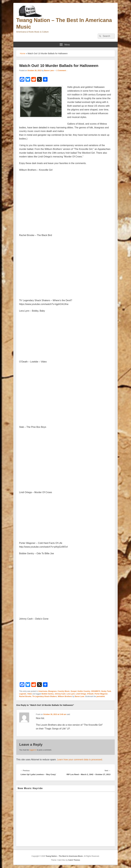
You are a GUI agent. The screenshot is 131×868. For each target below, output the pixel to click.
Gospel (74, 691)
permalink (101, 696)
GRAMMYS (96, 691)
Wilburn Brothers (65, 696)
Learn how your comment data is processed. (80, 760)
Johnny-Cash (60, 694)
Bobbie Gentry (48, 694)
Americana (43, 691)
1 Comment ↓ (62, 71)
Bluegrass (52, 691)
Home (23, 53)
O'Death (90, 694)
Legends (23, 694)
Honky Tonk (106, 691)
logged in (33, 750)
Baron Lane (49, 71)
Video (30, 694)
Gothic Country (84, 691)
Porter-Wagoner (101, 694)
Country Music (64, 691)
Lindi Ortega (81, 694)
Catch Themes (74, 860)
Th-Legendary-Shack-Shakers (45, 696)
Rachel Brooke (25, 696)
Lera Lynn (71, 694)
